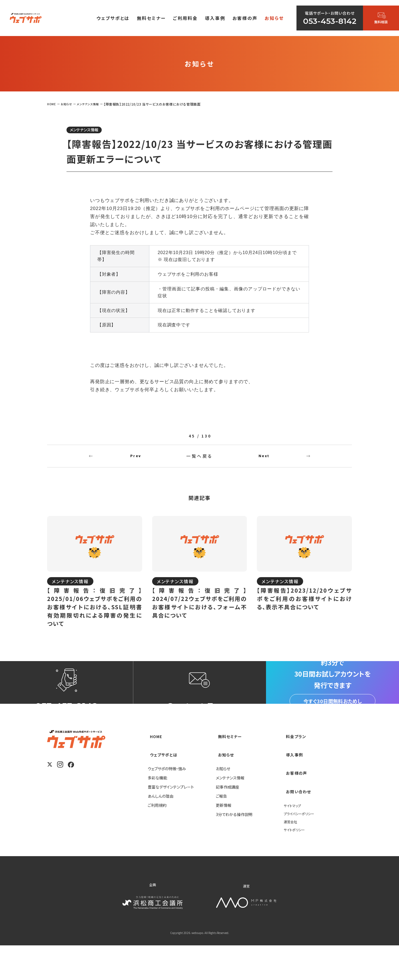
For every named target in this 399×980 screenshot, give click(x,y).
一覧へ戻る (199, 460)
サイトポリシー (296, 864)
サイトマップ (294, 840)
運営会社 (291, 856)
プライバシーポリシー (301, 848)
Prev (136, 460)
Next (264, 460)
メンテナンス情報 (90, 131)
